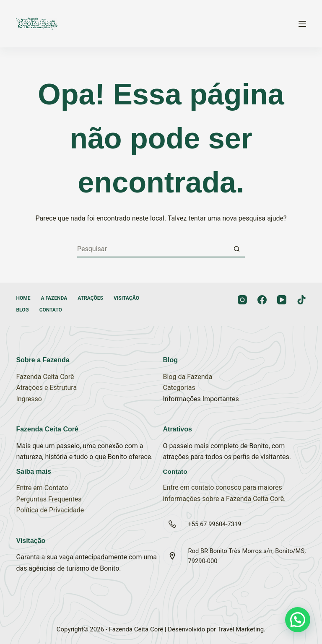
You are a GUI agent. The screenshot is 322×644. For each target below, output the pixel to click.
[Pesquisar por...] (153, 249)
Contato (51, 310)
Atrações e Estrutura (46, 388)
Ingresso (29, 399)
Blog (22, 310)
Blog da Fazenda (188, 377)
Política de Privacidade (50, 510)
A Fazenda (54, 298)
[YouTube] (282, 300)
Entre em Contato (42, 488)
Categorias (179, 388)
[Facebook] (262, 300)
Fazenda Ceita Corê (45, 377)
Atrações (90, 298)
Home (23, 298)
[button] (298, 620)
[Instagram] (242, 300)
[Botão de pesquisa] (236, 249)
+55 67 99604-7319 (215, 524)
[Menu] (302, 24)
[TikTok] (301, 300)
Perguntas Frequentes (49, 499)
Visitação (126, 298)
